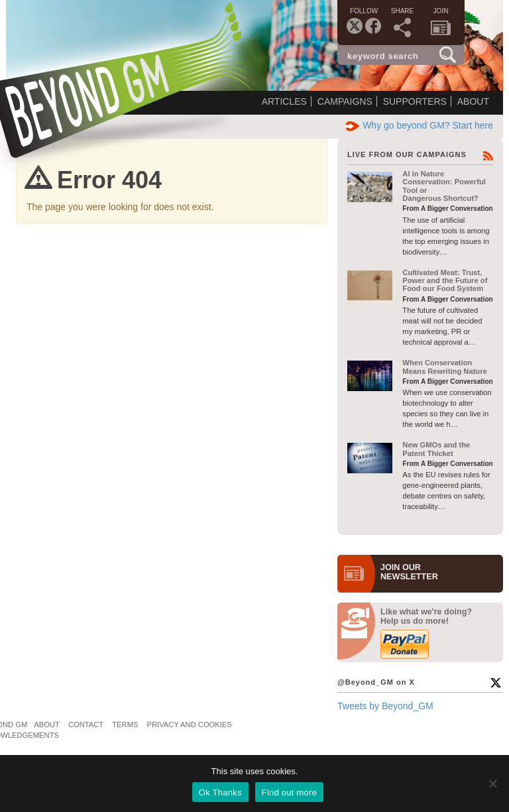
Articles (284, 101)
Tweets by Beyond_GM (385, 706)
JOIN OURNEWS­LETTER (409, 572)
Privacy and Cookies (190, 725)
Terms (125, 725)
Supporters (415, 101)
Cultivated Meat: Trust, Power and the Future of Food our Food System (445, 281)
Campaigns (345, 101)
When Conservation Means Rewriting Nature (444, 367)
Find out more (289, 792)
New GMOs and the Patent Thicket (436, 449)
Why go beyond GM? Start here (419, 125)
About (473, 101)
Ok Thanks (220, 792)
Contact (86, 725)
